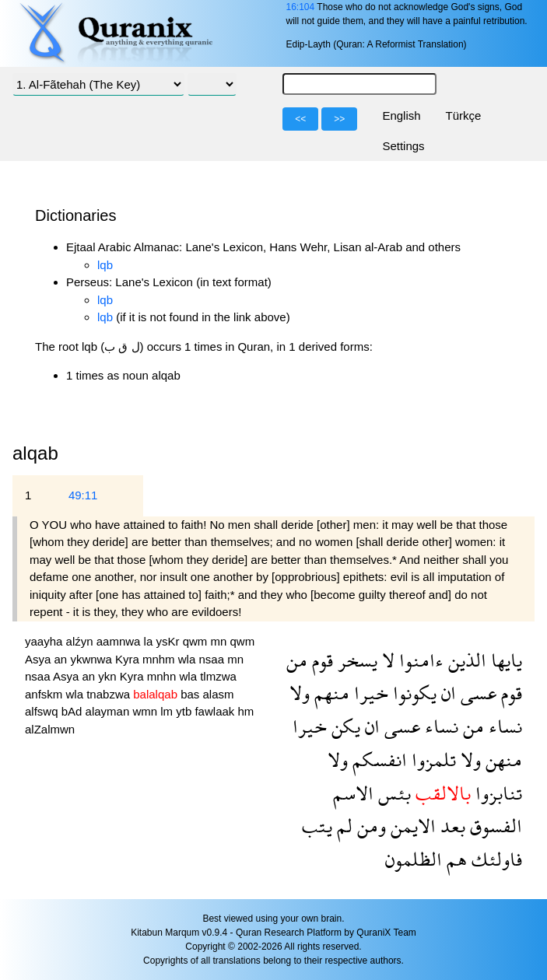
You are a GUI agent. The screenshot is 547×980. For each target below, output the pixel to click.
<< (300, 119)
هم (454, 859)
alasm (219, 694)
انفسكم (377, 759)
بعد (451, 826)
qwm (197, 641)
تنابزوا (496, 793)
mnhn (163, 676)
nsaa (213, 659)
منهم (330, 693)
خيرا (369, 693)
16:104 (300, 7)
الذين (465, 660)
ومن (369, 826)
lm (168, 711)
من (297, 660)
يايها (504, 660)
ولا (300, 693)
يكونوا (412, 693)
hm (245, 711)
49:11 (83, 495)
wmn (146, 711)
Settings (403, 146)
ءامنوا (419, 660)
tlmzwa (218, 676)
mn (220, 641)
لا (386, 660)
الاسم (353, 793)
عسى (476, 693)
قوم (320, 660)
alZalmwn (50, 729)
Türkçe (464, 115)
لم (342, 826)
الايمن (411, 826)
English (401, 115)
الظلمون (414, 859)
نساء (503, 726)
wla (189, 659)
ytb (185, 711)
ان (446, 693)
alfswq (43, 711)
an (63, 659)
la (150, 641)
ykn (109, 676)
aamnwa (120, 641)
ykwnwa (93, 659)
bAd (74, 711)
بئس (392, 793)
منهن (501, 759)
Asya (40, 659)
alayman (109, 711)
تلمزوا (431, 759)
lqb (105, 265)
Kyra (129, 659)
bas (191, 694)
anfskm (46, 694)
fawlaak (216, 711)
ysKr (169, 641)
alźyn (81, 641)
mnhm (160, 659)
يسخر (355, 660)
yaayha (46, 641)
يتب (317, 826)
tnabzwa (110, 694)
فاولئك (494, 859)
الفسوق (494, 826)
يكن (344, 726)
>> (339, 119)
